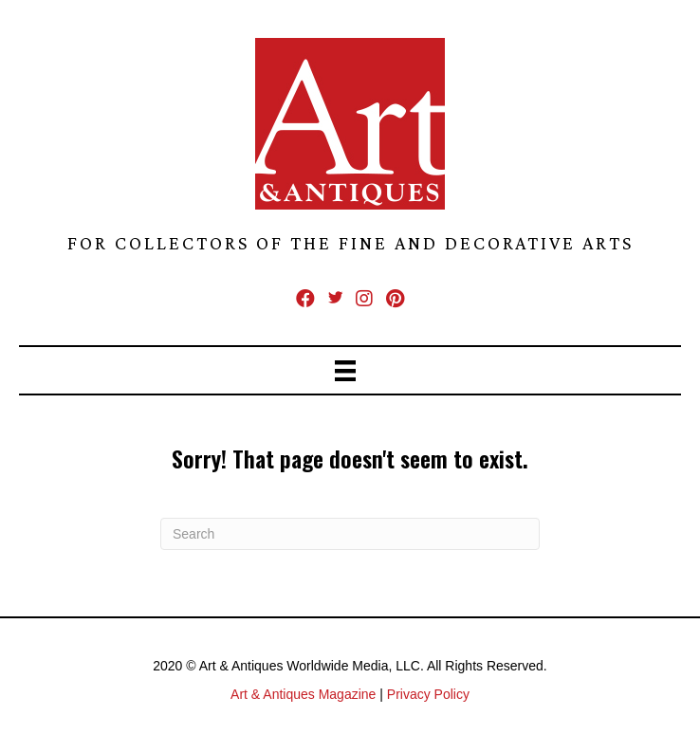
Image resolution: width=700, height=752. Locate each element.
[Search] (350, 534)
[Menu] (350, 370)
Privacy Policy (428, 694)
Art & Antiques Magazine (303, 694)
